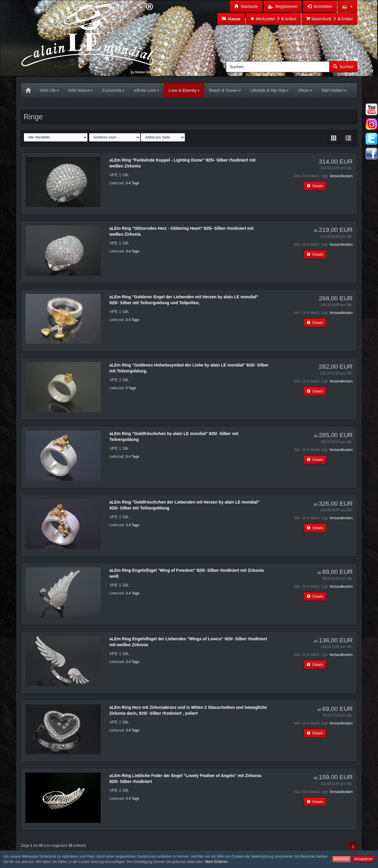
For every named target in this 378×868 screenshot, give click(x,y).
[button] (347, 6)
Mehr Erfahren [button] (216, 862)
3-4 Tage (132, 183)
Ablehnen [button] (342, 859)
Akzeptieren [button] (363, 859)
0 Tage (131, 388)
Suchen (343, 67)
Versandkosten (341, 176)
